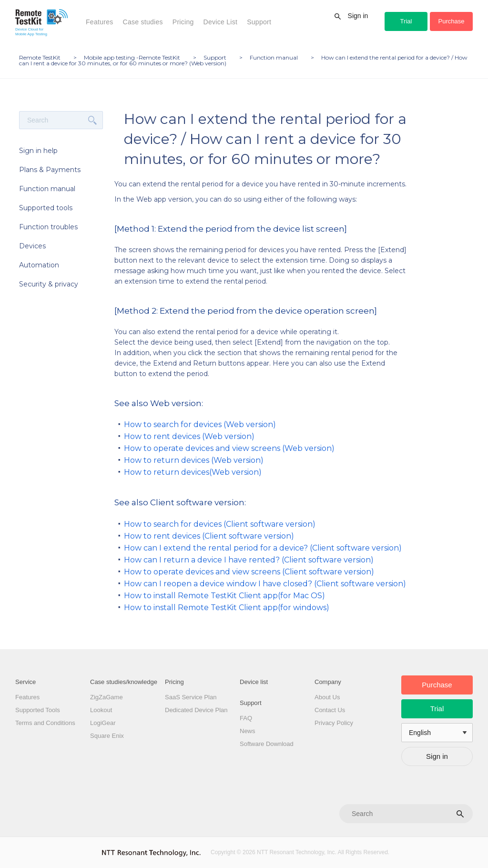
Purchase (452, 21)
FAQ (246, 718)
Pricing (183, 22)
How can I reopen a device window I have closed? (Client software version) (265, 584)
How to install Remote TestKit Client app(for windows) (227, 608)
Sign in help (38, 151)
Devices (32, 246)
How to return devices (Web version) (194, 460)
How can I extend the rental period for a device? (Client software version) (263, 548)
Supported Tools (38, 710)
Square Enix (107, 736)
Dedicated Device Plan (196, 710)
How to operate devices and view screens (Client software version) (249, 572)
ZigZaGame (107, 697)
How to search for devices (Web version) (200, 424)
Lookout (101, 710)
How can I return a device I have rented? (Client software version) (249, 560)
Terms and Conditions (45, 723)
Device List (221, 22)
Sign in (358, 16)
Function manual (47, 189)
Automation (39, 265)
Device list (254, 682)
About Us (327, 697)
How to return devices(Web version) (193, 472)
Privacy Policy (334, 723)
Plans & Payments (50, 170)
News (248, 731)
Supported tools (46, 208)
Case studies (143, 22)
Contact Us (330, 710)
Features (100, 22)
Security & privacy (49, 284)
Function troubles (48, 227)
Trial (406, 21)
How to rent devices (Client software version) (209, 536)
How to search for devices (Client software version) (220, 524)
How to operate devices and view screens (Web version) (229, 448)
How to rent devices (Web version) (189, 436)
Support (259, 22)
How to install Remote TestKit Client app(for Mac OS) (224, 596)
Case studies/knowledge (124, 682)
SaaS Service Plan (191, 697)
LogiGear (103, 723)
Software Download (267, 744)
